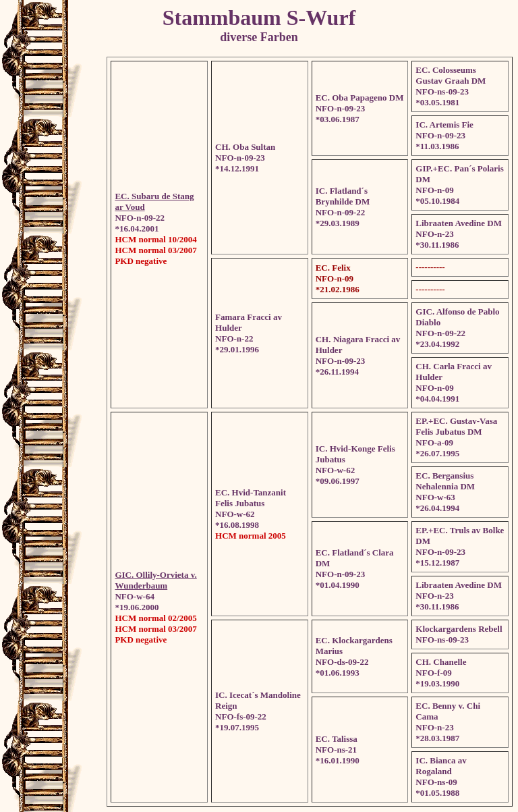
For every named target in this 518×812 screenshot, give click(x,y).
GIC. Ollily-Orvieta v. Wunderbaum (155, 580)
